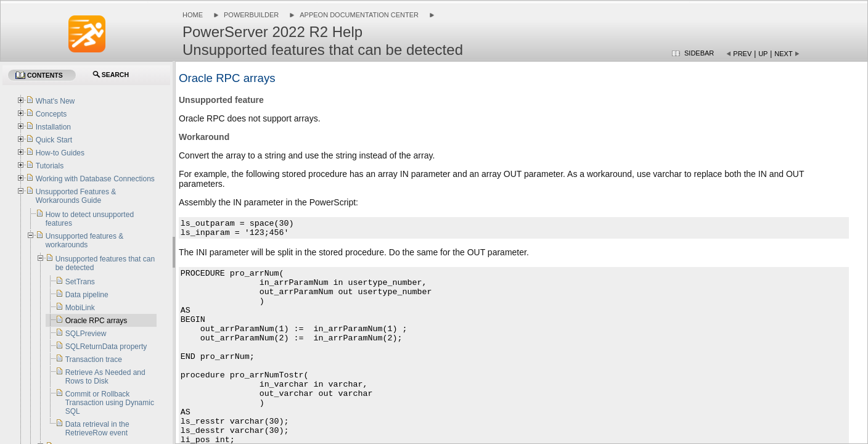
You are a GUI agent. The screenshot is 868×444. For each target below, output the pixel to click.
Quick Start (54, 140)
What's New (55, 101)
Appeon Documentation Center (359, 15)
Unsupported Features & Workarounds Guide (76, 196)
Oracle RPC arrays (96, 321)
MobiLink (80, 308)
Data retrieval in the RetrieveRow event (97, 429)
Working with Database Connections (95, 179)
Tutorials (50, 166)
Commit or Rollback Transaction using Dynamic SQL (110, 403)
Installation (53, 127)
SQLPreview (86, 334)
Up (763, 54)
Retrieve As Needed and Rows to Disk (105, 377)
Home (193, 15)
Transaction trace (94, 360)
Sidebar (699, 53)
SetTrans (80, 282)
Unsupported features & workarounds (85, 240)
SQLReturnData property (106, 347)
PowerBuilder (251, 15)
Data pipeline (87, 295)
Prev (742, 54)
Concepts (51, 114)
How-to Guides (60, 153)
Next (783, 54)
